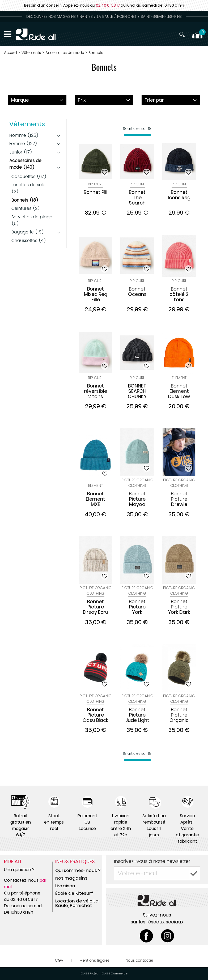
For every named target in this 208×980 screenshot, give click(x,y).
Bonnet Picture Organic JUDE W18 (179, 715)
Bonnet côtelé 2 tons (179, 294)
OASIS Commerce (115, 974)
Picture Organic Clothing (137, 483)
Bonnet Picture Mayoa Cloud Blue (137, 499)
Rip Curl (95, 184)
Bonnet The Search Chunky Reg (137, 198)
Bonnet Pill (95, 193)
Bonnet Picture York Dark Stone (179, 607)
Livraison (65, 886)
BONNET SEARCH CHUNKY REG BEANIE (137, 391)
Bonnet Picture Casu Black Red (95, 715)
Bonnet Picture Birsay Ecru (95, 607)
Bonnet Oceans (137, 292)
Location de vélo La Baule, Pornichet (77, 903)
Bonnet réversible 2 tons (95, 391)
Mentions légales (94, 960)
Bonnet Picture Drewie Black (179, 499)
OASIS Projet (89, 974)
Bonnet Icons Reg (179, 195)
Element (179, 378)
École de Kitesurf (74, 893)
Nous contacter (139, 960)
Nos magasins (71, 878)
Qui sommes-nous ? (78, 870)
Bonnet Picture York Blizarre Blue (137, 607)
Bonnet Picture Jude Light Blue (137, 715)
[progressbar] (137, 135)
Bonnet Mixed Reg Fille (96, 294)
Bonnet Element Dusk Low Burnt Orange (179, 391)
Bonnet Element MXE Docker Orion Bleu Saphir (95, 499)
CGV (59, 960)
